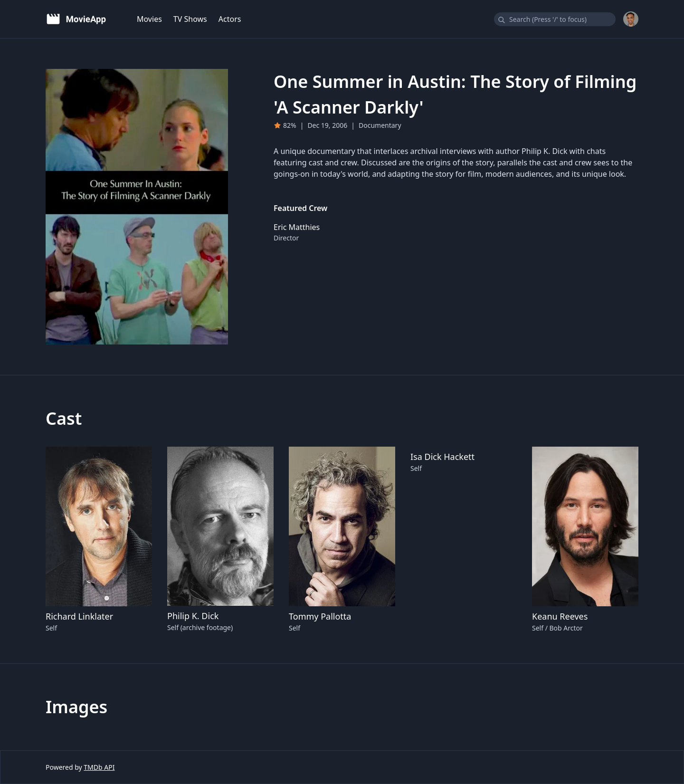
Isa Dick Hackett (442, 457)
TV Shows (190, 19)
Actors (230, 19)
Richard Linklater (79, 616)
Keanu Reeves (560, 616)
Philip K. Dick (193, 616)
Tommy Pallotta (320, 616)
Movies (149, 19)
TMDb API (99, 767)
